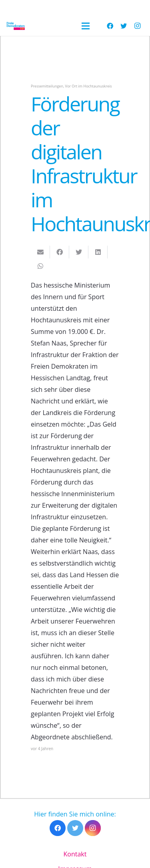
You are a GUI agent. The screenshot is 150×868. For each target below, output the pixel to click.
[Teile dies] (60, 252)
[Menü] (86, 26)
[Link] (16, 26)
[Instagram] (137, 26)
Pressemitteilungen (47, 86)
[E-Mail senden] (40, 252)
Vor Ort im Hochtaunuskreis (89, 86)
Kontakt (75, 854)
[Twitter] (124, 26)
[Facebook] (110, 26)
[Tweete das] (79, 252)
